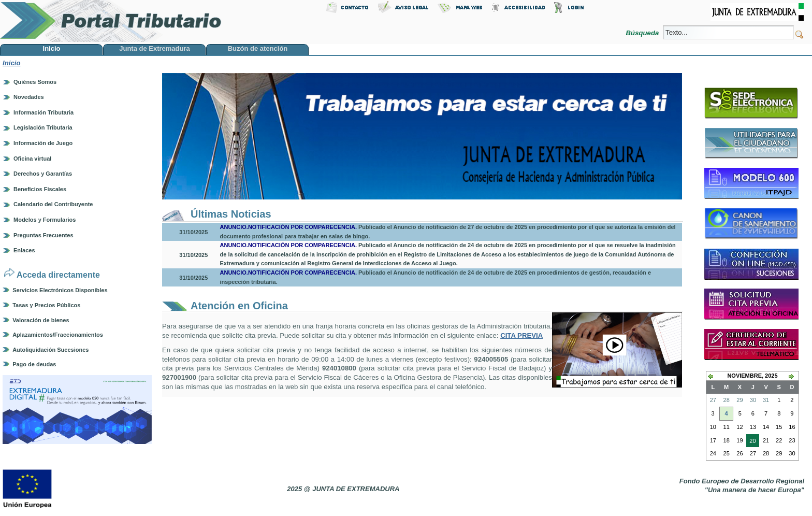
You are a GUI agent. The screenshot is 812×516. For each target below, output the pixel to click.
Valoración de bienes (41, 320)
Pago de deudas (34, 364)
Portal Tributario (111, 21)
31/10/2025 (193, 232)
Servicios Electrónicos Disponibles (60, 290)
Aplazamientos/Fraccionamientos (58, 335)
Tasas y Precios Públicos (46, 305)
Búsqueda (643, 33)
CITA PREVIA (521, 335)
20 (751, 442)
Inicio (11, 63)
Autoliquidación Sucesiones (50, 350)
